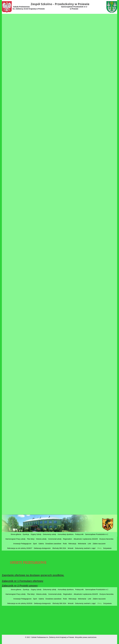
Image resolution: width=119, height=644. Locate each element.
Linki (89, 544)
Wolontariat (82, 544)
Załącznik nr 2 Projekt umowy (20, 586)
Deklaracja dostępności (42, 548)
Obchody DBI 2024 (59, 548)
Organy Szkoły (36, 534)
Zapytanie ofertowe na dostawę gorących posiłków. (33, 575)
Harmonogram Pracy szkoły (15, 539)
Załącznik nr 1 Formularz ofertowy (23, 581)
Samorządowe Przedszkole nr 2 (97, 534)
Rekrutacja (72, 544)
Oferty (99, 548)
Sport (35, 544)
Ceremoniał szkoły (55, 539)
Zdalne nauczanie (99, 544)
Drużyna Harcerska (106, 539)
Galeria (41, 544)
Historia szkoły (41, 539)
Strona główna (16, 534)
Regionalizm (67, 539)
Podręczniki (79, 534)
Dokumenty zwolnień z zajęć (85, 548)
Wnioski (70, 548)
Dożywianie (107, 548)
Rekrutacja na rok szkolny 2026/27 (20, 548)
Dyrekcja (26, 534)
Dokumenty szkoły (50, 534)
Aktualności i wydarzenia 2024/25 (86, 539)
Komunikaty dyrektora (66, 534)
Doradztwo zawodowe (53, 544)
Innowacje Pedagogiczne (22, 544)
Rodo (65, 544)
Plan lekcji (31, 539)
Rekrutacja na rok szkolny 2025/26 (20, 603)
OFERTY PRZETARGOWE (28, 563)
